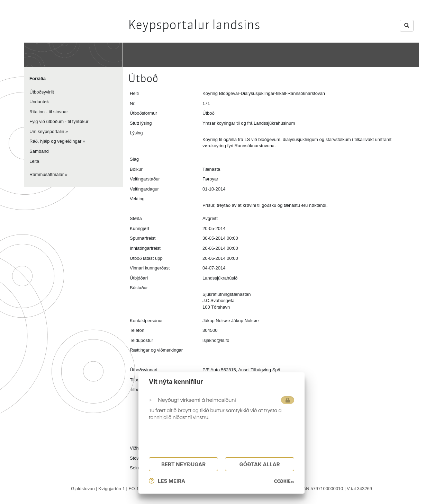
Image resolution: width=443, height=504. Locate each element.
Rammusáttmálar (47, 174)
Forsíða (38, 78)
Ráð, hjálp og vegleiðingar (55, 141)
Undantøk (39, 102)
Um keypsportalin (47, 131)
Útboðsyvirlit (42, 92)
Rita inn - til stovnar (49, 112)
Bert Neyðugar (183, 464)
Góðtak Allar (259, 464)
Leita (34, 161)
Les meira (167, 481)
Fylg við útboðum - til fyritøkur (59, 121)
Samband (39, 151)
